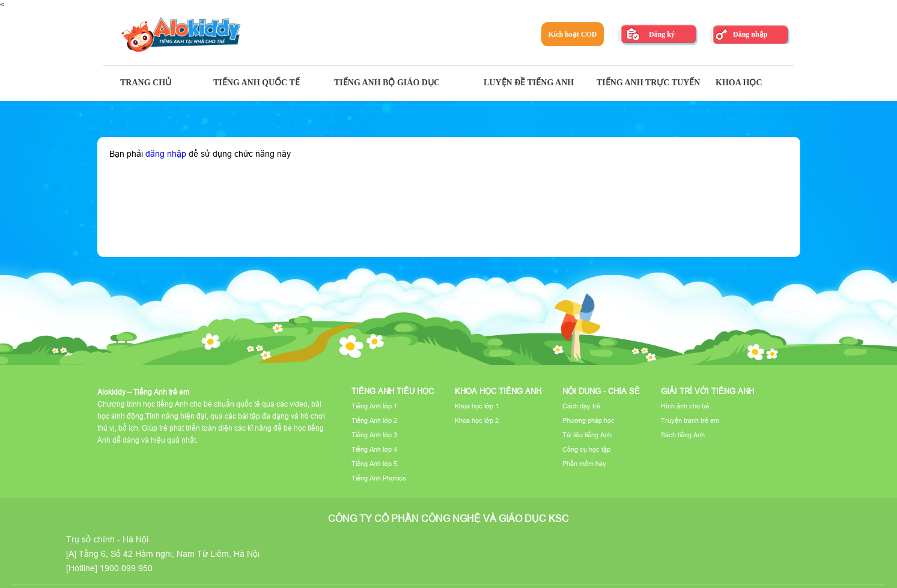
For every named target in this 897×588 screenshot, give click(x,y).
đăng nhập (166, 154)
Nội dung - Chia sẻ (601, 391)
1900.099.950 (126, 568)
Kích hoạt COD (572, 34)
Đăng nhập (750, 34)
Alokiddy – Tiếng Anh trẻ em (143, 392)
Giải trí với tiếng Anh (707, 391)
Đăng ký (662, 34)
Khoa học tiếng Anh (498, 391)
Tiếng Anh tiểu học (393, 391)
